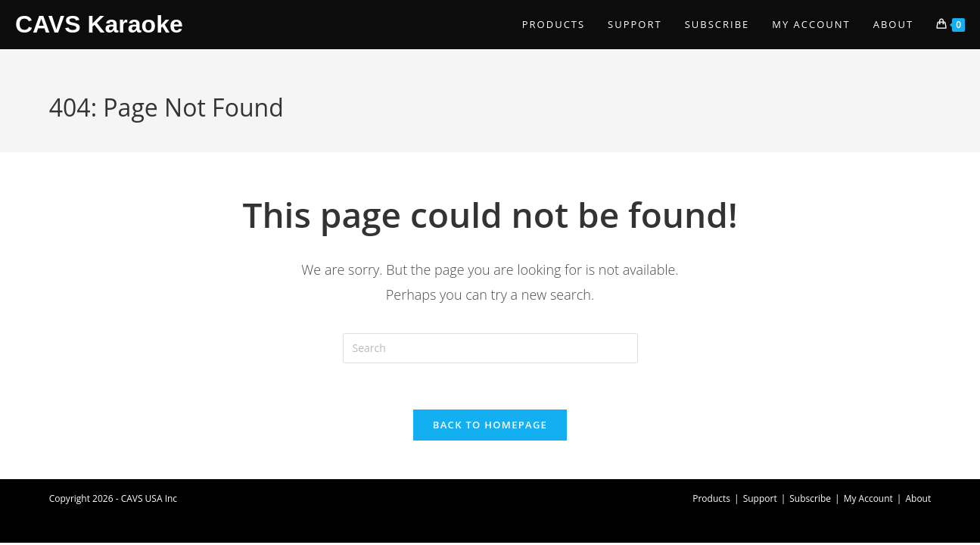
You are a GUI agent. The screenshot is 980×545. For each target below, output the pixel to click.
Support (760, 498)
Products (711, 498)
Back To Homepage (490, 425)
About (918, 498)
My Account (868, 498)
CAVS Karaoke (99, 24)
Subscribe (810, 498)
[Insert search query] (490, 348)
